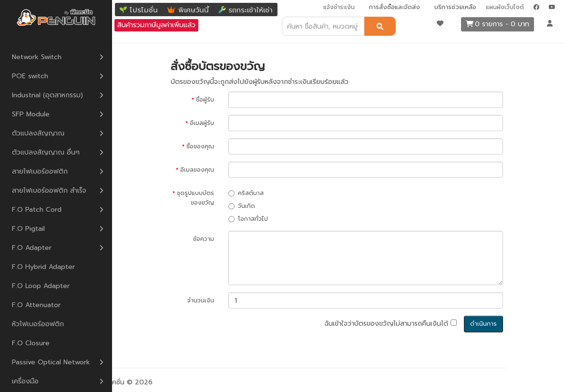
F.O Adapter (32, 248)
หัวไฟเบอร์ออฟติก (38, 324)
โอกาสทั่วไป (248, 219)
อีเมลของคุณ (197, 170)
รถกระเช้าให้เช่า (251, 10)
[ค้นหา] (380, 26)
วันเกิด (242, 206)
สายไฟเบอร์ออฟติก (40, 171)
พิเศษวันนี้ (194, 10)
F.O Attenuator (36, 305)
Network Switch (37, 57)
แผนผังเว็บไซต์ (505, 7)
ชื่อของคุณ (200, 146)
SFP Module (31, 114)
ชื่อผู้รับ (205, 100)
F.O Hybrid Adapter (43, 267)
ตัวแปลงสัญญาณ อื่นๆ (46, 152)
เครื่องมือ (25, 381)
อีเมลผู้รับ (202, 123)
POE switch (30, 76)
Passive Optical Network (51, 362)
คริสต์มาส (246, 193)
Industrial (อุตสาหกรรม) (47, 95)
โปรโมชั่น (144, 10)
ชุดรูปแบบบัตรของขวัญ (195, 198)
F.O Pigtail (28, 229)
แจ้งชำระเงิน (339, 7)
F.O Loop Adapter (41, 286)
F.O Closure (31, 343)
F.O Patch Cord (37, 210)
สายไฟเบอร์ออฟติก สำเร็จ (49, 191)
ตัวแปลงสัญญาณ (38, 133)
